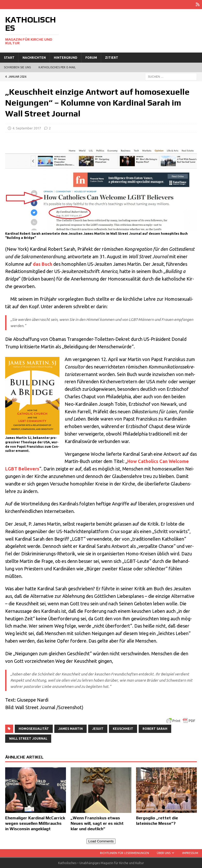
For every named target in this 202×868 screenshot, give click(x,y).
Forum (91, 57)
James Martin (70, 729)
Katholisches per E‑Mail (57, 67)
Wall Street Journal (28, 738)
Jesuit (98, 729)
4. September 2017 (27, 128)
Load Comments (101, 841)
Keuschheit (123, 729)
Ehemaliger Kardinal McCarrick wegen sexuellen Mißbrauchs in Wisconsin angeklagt (35, 823)
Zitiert (112, 57)
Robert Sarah (155, 729)
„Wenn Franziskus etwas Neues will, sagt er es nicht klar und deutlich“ (97, 823)
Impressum (190, 853)
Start (9, 57)
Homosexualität (34, 729)
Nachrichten (34, 57)
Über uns (164, 853)
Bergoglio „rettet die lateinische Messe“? (157, 821)
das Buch (43, 264)
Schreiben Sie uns (17, 67)
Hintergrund (66, 57)
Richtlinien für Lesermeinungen (125, 853)
